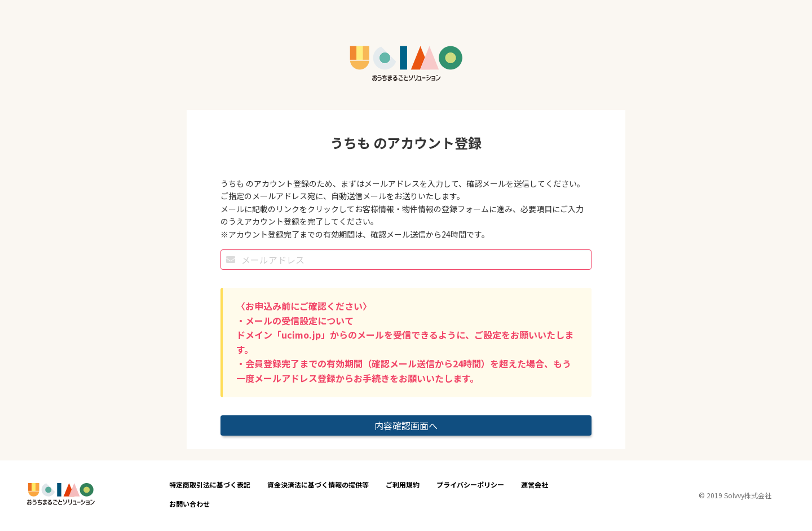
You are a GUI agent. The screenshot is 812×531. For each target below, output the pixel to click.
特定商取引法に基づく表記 (210, 484)
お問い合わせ (189, 504)
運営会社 (535, 484)
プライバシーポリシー (470, 484)
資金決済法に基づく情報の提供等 (318, 484)
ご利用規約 (403, 484)
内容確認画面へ (406, 425)
